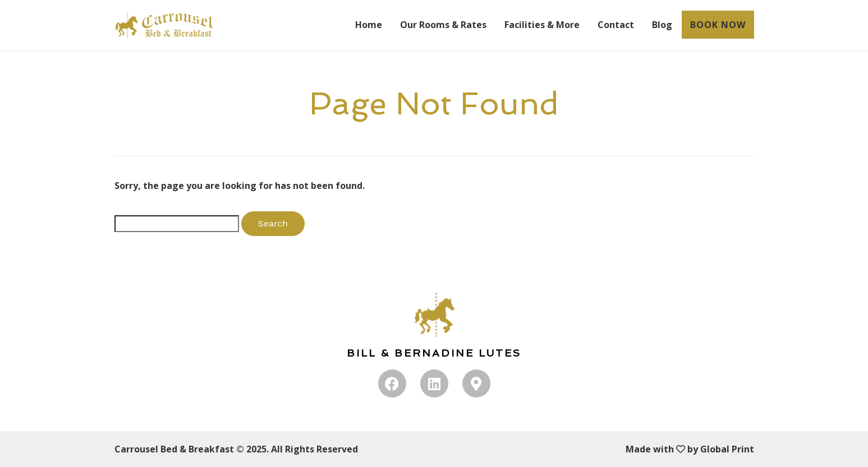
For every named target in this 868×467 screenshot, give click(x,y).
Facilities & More (542, 25)
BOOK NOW (718, 25)
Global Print (727, 449)
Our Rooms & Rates (443, 25)
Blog (662, 25)
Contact (616, 25)
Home (369, 25)
